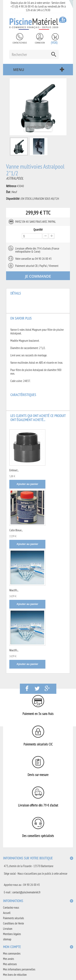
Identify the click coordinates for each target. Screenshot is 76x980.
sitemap (7, 939)
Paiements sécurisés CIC (38, 744)
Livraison (8, 929)
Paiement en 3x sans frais (38, 714)
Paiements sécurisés (13, 918)
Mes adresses (10, 964)
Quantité (38, 230)
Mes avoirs (9, 959)
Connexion (40, 43)
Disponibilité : (13, 199)
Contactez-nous (20, 43)
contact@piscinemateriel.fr (26, 892)
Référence (11, 186)
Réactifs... (14, 590)
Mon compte (12, 947)
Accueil (7, 913)
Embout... (14, 470)
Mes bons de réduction (15, 975)
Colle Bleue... (16, 530)
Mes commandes (12, 953)
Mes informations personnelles (19, 969)
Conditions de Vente (13, 923)
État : (9, 192)
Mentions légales (12, 934)
